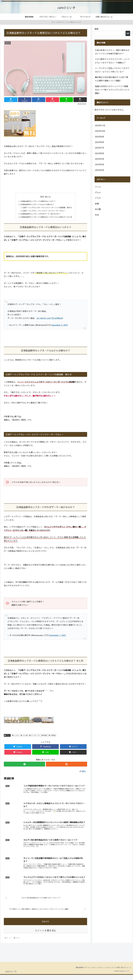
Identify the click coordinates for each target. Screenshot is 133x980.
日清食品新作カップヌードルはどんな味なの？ (37, 205)
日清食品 (52, 737)
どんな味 (24, 737)
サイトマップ (109, 973)
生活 (97, 215)
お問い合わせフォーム (123, 973)
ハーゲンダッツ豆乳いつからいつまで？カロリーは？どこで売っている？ (112, 70)
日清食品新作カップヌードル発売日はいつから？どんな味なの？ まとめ (46, 219)
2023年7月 (100, 148)
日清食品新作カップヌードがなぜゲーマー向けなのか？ (40, 215)
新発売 (44, 737)
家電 (97, 204)
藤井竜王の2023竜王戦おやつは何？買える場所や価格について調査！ (111, 79)
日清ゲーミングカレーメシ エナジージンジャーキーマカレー (44, 212)
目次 (42, 197)
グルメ (7, 737)
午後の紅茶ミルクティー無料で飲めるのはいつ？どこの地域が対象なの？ (112, 52)
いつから (16, 737)
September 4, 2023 (60, 327)
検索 (96, 29)
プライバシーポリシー (83, 973)
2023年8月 (100, 142)
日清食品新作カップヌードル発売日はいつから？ (37, 201)
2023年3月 (100, 170)
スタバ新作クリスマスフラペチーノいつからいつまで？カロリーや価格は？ (112, 61)
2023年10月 (100, 131)
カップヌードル (35, 737)
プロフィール (97, 973)
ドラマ (98, 198)
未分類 (98, 209)
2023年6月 (100, 153)
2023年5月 (100, 159)
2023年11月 (100, 125)
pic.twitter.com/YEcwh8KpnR (50, 320)
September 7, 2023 (58, 637)
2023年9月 (100, 137)
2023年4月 (100, 164)
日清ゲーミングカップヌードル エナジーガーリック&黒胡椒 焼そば (47, 208)
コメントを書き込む (46, 936)
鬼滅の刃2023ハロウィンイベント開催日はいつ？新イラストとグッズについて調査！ (112, 90)
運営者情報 (70, 973)
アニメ (98, 187)
